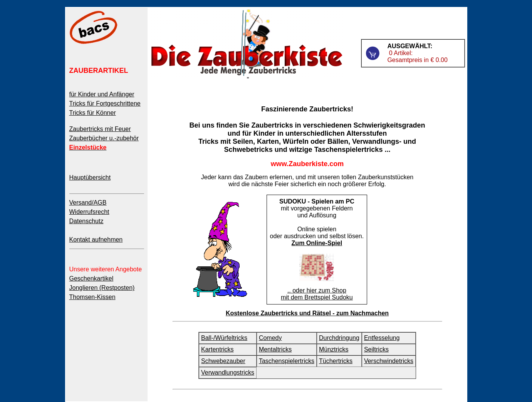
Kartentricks (217, 349)
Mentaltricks (275, 349)
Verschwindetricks (389, 361)
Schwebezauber (223, 361)
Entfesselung (382, 338)
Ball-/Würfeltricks (224, 338)
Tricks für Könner (93, 113)
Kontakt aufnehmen (96, 240)
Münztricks (334, 349)
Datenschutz (86, 221)
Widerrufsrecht (89, 212)
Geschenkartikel (91, 278)
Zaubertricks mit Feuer (100, 129)
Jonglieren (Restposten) (102, 288)
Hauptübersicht (90, 177)
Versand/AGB (88, 203)
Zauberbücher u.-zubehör (104, 138)
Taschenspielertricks (287, 361)
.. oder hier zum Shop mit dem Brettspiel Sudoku (317, 294)
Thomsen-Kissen (92, 297)
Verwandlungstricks (228, 373)
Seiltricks (376, 349)
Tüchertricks (336, 361)
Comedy (270, 338)
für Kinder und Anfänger (102, 94)
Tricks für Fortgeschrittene (105, 103)
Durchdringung (339, 338)
